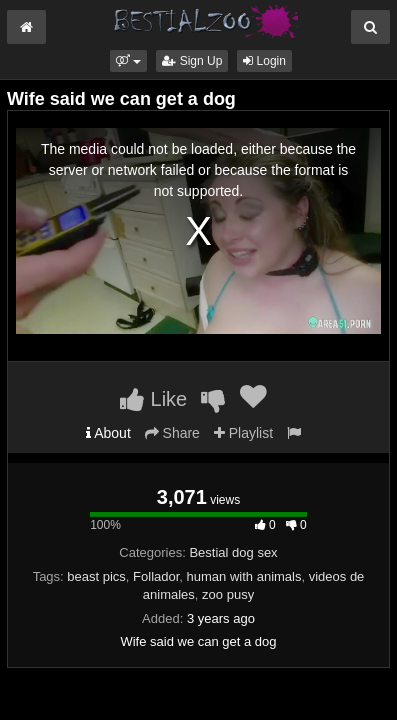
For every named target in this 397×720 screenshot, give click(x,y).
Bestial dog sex (233, 552)
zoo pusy (228, 594)
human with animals (244, 576)
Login (264, 61)
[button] (128, 61)
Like (153, 399)
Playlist (243, 433)
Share (172, 433)
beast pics (96, 576)
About (108, 433)
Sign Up (192, 61)
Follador (156, 576)
